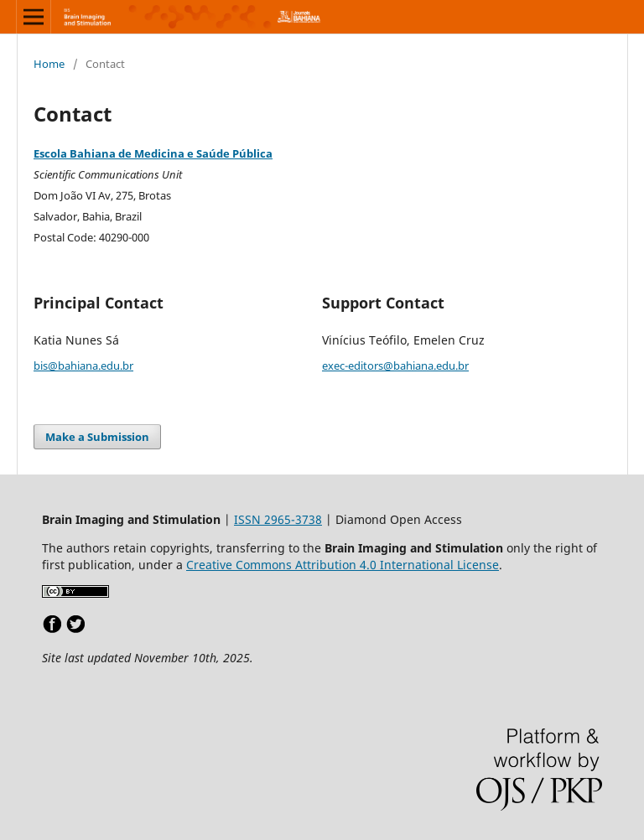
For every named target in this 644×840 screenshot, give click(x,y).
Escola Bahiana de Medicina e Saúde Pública (153, 153)
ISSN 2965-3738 (278, 519)
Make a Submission (97, 437)
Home (49, 64)
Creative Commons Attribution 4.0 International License (343, 565)
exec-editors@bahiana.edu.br (395, 366)
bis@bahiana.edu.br (83, 366)
